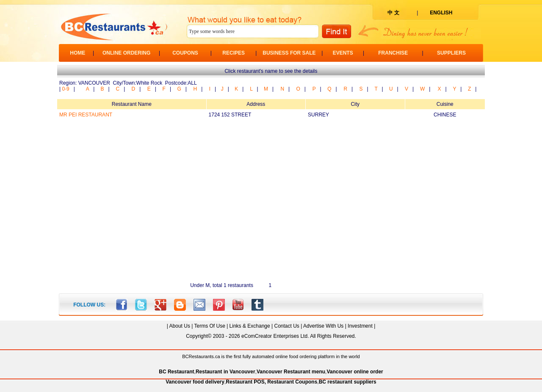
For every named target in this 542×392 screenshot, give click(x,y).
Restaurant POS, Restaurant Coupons (271, 382)
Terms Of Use (209, 326)
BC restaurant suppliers (348, 382)
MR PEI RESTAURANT (86, 115)
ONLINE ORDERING (126, 53)
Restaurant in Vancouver (225, 372)
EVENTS (343, 53)
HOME (77, 53)
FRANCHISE (393, 53)
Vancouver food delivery (195, 382)
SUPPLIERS (451, 53)
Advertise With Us (323, 326)
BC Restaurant (176, 372)
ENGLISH (441, 13)
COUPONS (185, 53)
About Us (180, 326)
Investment (360, 326)
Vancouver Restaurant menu (291, 372)
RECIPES (234, 53)
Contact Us (286, 326)
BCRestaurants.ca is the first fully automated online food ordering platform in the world (271, 356)
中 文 (393, 13)
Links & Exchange (250, 326)
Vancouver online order (355, 372)
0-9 (65, 89)
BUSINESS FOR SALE (289, 53)
